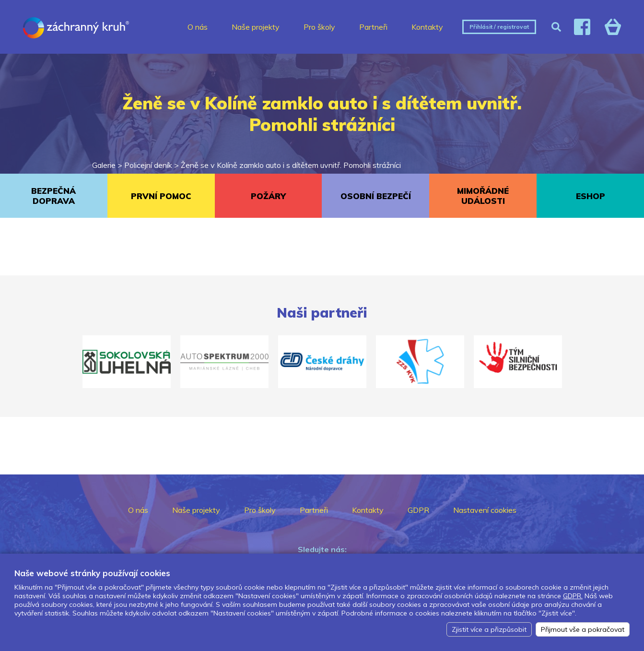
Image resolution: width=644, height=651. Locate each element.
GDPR (418, 510)
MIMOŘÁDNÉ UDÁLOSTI (483, 196)
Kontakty (427, 27)
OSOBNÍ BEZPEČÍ (376, 196)
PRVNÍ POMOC (161, 196)
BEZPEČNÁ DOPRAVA (53, 196)
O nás (198, 27)
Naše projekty (256, 27)
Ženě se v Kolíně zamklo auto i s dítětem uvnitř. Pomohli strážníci (291, 165)
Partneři (373, 27)
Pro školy (319, 27)
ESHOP (591, 196)
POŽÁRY (268, 196)
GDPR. (573, 596)
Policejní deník (148, 165)
